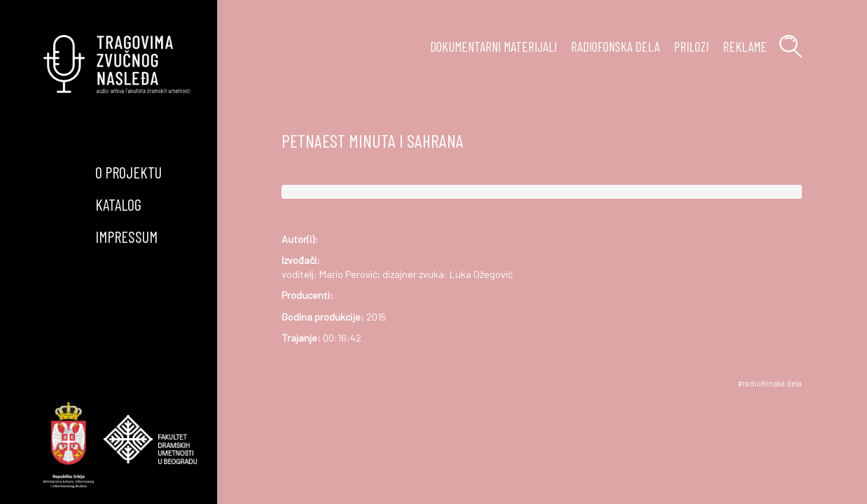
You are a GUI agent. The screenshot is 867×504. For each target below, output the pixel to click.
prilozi (691, 47)
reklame (745, 47)
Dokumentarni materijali (493, 47)
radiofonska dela (615, 47)
